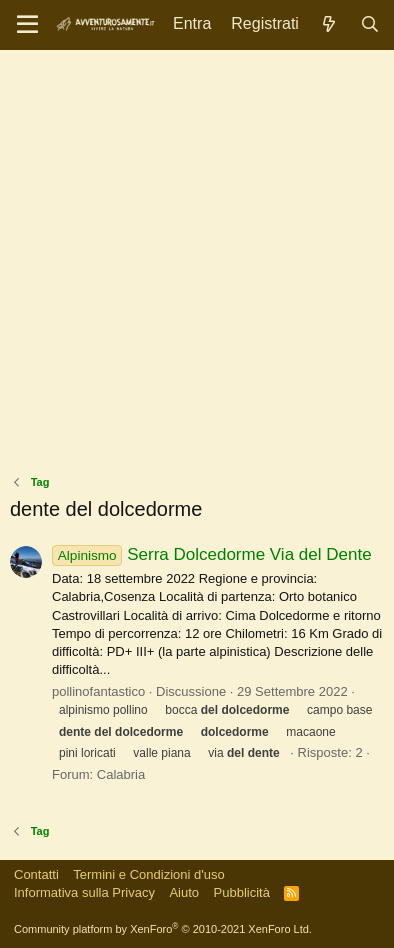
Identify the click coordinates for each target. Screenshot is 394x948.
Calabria (121, 774)
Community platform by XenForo (163, 929)
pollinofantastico (98, 691)
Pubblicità (242, 892)
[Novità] (329, 24)
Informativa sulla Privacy (84, 892)
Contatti (36, 874)
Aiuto (184, 892)
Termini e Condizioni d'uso (148, 874)
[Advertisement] (197, 267)
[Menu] (27, 25)
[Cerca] (369, 24)
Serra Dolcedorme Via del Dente (212, 554)
